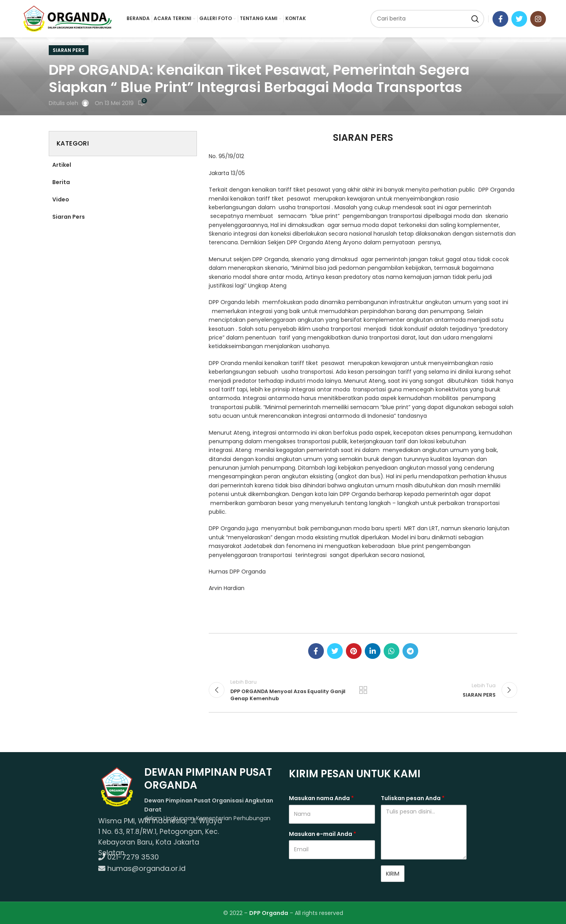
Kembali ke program (363, 690)
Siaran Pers (69, 50)
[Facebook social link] (500, 19)
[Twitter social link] (519, 19)
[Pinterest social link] (354, 651)
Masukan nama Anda (321, 798)
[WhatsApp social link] (391, 651)
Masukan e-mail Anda (323, 834)
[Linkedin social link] (373, 651)
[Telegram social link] (410, 651)
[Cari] (427, 19)
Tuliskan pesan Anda (413, 798)
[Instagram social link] (538, 19)
